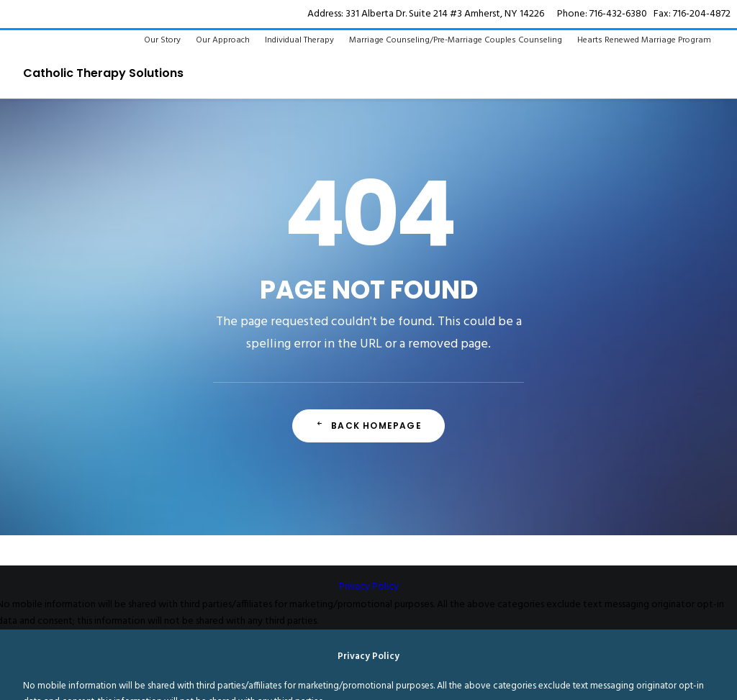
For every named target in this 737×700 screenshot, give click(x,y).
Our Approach (223, 40)
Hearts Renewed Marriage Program (644, 40)
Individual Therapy (299, 40)
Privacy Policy (369, 587)
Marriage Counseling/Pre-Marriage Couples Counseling (456, 40)
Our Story (162, 40)
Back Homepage (368, 426)
